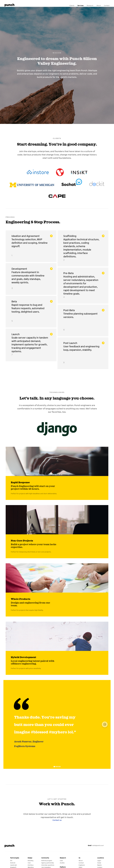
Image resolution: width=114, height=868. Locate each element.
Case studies (62, 862)
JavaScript (14, 865)
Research (90, 5)
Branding (31, 861)
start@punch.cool (96, 845)
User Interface (31, 864)
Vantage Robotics (60, 171)
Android (13, 863)
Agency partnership (48, 863)
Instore (38, 171)
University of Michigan (32, 183)
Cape (57, 195)
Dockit (97, 183)
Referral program (47, 861)
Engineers (82, 865)
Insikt (79, 171)
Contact (107, 5)
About (99, 5)
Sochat (72, 183)
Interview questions (48, 865)
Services (81, 5)
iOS (11, 861)
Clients (72, 5)
